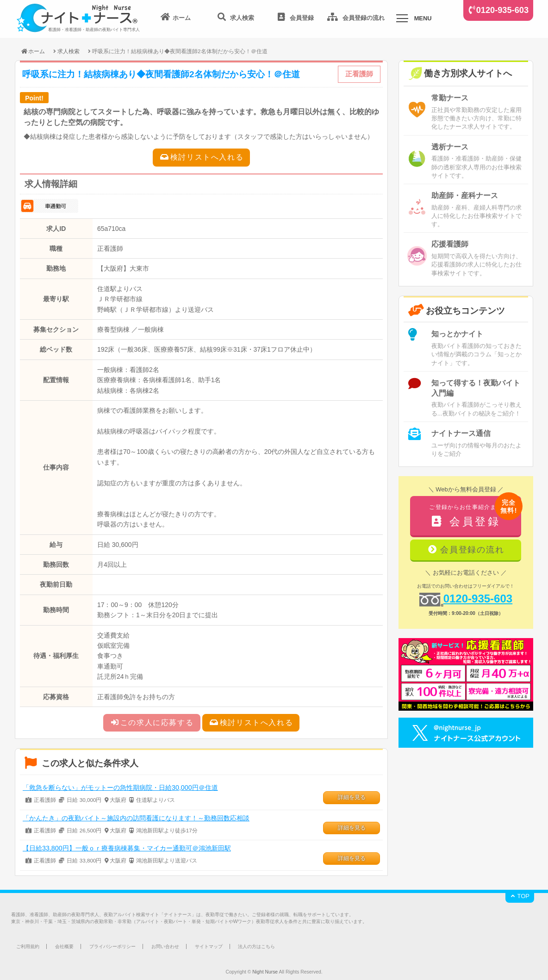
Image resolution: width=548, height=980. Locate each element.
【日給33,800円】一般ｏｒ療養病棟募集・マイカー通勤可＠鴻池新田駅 (127, 848)
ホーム (33, 51)
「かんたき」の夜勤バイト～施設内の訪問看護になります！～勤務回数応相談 (136, 818)
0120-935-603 (502, 10)
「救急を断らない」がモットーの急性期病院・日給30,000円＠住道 (120, 788)
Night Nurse (265, 972)
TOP (520, 896)
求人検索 (68, 51)
